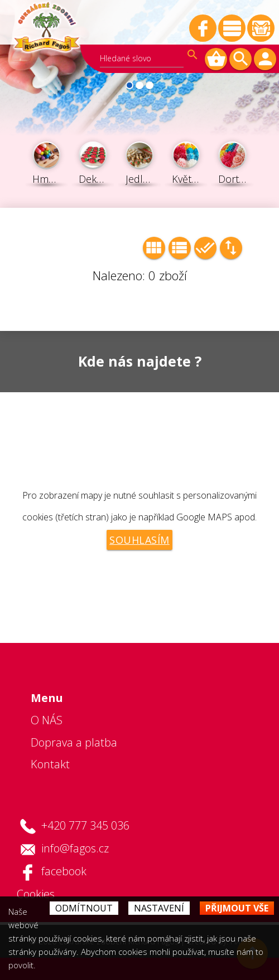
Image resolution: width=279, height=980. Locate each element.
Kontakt (50, 764)
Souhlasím (139, 540)
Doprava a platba (74, 742)
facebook (64, 871)
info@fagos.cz (75, 848)
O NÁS (47, 720)
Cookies (36, 894)
